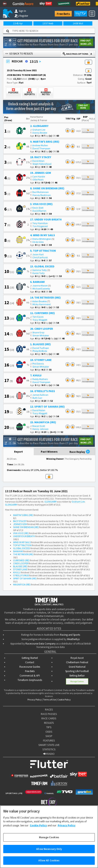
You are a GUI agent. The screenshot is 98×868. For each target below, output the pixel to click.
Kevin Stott (38, 208)
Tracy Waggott (40, 320)
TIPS (49, 727)
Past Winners (49, 452)
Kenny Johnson (41, 429)
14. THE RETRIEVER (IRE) (45, 298)
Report (18, 452)
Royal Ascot (77, 658)
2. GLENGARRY (39, 126)
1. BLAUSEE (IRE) (40, 344)
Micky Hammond (42, 304)
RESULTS (49, 723)
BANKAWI (18, 551)
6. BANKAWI (37, 282)
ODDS (49, 732)
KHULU (17, 572)
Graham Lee (39, 130)
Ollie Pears (38, 180)
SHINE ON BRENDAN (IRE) (26, 527)
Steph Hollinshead (42, 164)
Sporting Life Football (77, 671)
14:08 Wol (78, 23)
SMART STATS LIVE (49, 745)
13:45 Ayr (18, 23)
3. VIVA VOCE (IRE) (41, 204)
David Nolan (39, 410)
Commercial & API (30, 676)
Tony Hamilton (40, 223)
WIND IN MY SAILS (22, 542)
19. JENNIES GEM (41, 173)
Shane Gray (38, 332)
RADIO (49, 754)
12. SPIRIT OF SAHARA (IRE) (47, 407)
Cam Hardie (39, 177)
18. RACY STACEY (41, 157)
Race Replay (80, 452)
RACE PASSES (49, 714)
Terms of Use (50, 700)
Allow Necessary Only (49, 854)
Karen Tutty (39, 273)
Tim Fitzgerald (40, 226)
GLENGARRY (51, 502)
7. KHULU (36, 375)
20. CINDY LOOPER (42, 329)
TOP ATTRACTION (22, 545)
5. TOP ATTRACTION (43, 251)
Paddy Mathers (40, 379)
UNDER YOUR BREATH (24, 536)
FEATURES (49, 740)
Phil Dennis (38, 364)
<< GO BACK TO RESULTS (19, 54)
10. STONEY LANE (41, 360)
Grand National (77, 667)
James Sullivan (40, 395)
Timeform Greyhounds (30, 680)
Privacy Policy (35, 700)
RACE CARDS (49, 718)
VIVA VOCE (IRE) (21, 533)
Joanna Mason (40, 286)
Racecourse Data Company (41, 644)
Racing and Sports (70, 635)
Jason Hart (38, 254)
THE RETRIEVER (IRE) (23, 554)
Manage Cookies (77, 681)
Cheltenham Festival (77, 662)
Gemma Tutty (40, 270)
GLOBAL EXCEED (22, 548)
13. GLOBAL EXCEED (42, 266)
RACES (49, 709)
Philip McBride (40, 351)
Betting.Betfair (77, 676)
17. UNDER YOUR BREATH (46, 219)
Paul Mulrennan (41, 192)
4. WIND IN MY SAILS (43, 235)
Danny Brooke (40, 133)
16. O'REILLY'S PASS (43, 391)
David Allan (38, 161)
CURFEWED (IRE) (21, 560)
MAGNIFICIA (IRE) (22, 584)
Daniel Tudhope (41, 348)
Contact (30, 662)
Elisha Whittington (42, 239)
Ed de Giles (38, 242)
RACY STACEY (20, 521)
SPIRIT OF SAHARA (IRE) (25, 578)
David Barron (39, 211)
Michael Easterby (41, 289)
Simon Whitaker (41, 335)
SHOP (49, 736)
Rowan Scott (39, 426)
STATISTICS (49, 749)
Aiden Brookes (40, 301)
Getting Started (30, 658)
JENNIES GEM (20, 524)
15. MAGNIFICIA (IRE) (43, 422)
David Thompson (41, 148)
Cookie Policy (64, 700)
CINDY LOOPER (21, 563)
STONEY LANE (20, 569)
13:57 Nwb (48, 23)
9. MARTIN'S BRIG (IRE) (45, 142)
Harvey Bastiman (42, 195)
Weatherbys (73, 639)
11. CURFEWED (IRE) (42, 313)
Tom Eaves (38, 317)
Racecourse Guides (30, 667)
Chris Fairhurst (40, 257)
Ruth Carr (37, 398)
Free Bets (63, 14)
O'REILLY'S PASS (21, 575)
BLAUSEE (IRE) (20, 566)
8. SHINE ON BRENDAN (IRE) (47, 188)
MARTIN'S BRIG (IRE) (23, 515)
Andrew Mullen (40, 145)
